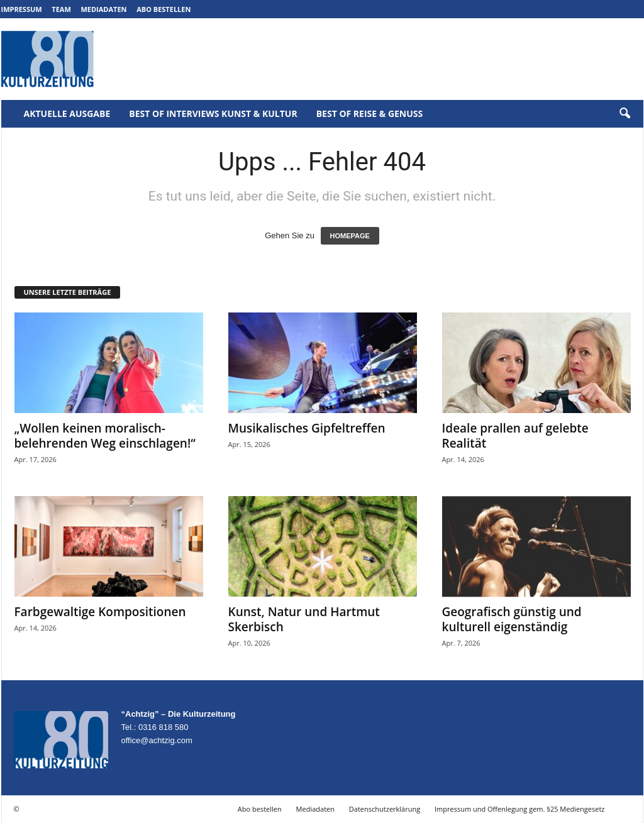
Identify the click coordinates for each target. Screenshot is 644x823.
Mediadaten (103, 9)
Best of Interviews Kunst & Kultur (213, 113)
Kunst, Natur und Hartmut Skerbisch (304, 619)
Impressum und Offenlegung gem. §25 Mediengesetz (519, 809)
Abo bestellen (164, 9)
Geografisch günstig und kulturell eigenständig (512, 619)
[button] (625, 114)
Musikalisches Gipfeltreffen (307, 428)
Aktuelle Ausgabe (67, 113)
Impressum (22, 9)
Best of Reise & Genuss (370, 113)
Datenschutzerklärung (385, 809)
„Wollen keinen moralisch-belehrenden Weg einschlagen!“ (105, 436)
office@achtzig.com (157, 740)
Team (61, 9)
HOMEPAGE (350, 236)
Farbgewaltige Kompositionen (100, 612)
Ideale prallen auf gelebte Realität (515, 436)
